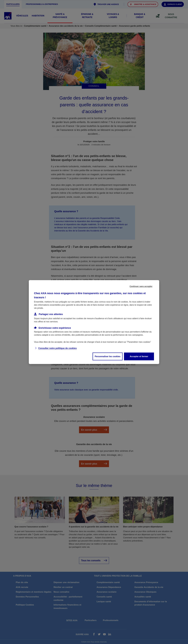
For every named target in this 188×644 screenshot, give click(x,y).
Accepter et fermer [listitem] (139, 356)
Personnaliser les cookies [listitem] (108, 356)
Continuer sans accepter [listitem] (141, 286)
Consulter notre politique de (58, 348)
